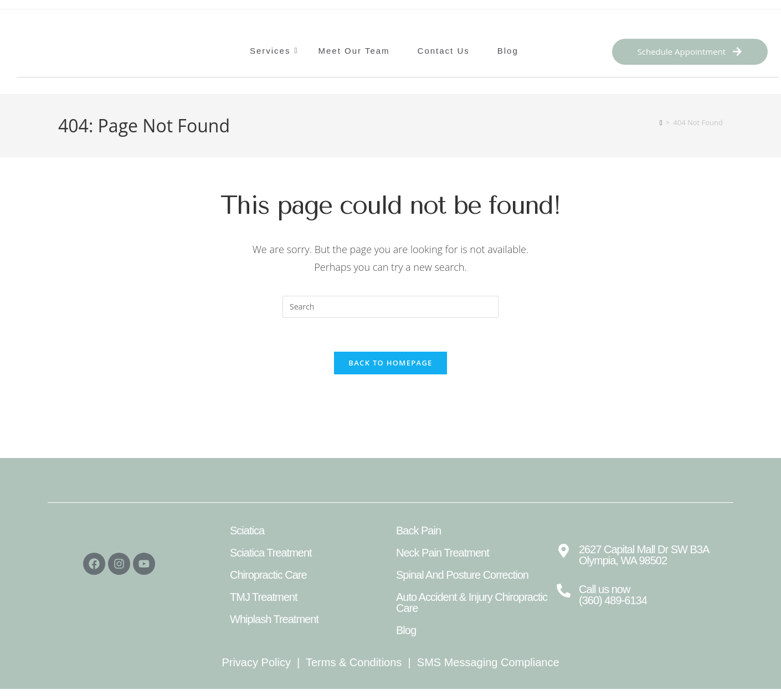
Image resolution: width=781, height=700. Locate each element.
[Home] (661, 122)
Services (273, 51)
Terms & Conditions (354, 662)
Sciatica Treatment (271, 553)
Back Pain (418, 531)
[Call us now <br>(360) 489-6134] (564, 591)
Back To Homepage (390, 363)
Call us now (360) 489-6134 (613, 595)
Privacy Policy (256, 662)
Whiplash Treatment (274, 619)
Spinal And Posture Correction (462, 575)
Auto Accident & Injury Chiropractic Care (472, 603)
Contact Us (444, 51)
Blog (508, 51)
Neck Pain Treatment (443, 553)
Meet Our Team (354, 51)
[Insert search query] (390, 307)
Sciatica (247, 531)
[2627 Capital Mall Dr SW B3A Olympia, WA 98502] (564, 552)
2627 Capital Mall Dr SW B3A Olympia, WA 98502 (644, 555)
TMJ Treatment (263, 597)
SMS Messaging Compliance (488, 662)
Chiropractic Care (268, 575)
